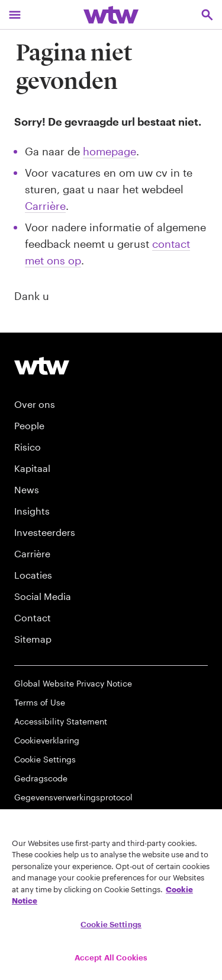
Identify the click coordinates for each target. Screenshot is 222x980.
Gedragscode (41, 778)
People (29, 425)
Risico (28, 447)
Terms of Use (40, 702)
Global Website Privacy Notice (73, 683)
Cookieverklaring (47, 740)
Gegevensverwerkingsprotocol (73, 797)
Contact (33, 617)
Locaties (33, 575)
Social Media (43, 596)
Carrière (45, 206)
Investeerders (45, 532)
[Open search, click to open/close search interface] (207, 15)
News (27, 489)
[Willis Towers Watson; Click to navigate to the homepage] (111, 15)
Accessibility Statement (61, 721)
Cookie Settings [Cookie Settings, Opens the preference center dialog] (111, 924)
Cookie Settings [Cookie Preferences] (45, 759)
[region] (111, 895)
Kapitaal (32, 468)
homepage (110, 151)
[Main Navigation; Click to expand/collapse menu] (15, 15)
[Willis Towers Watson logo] (42, 365)
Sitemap (33, 639)
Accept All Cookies (111, 957)
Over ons (35, 404)
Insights (32, 511)
